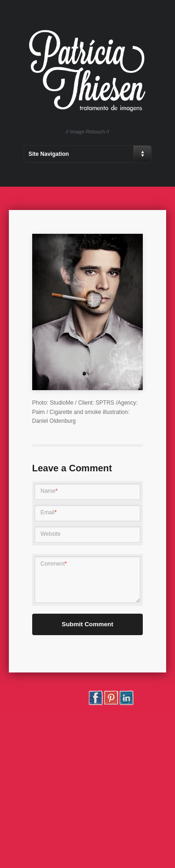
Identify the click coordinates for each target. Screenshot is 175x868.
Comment (54, 564)
